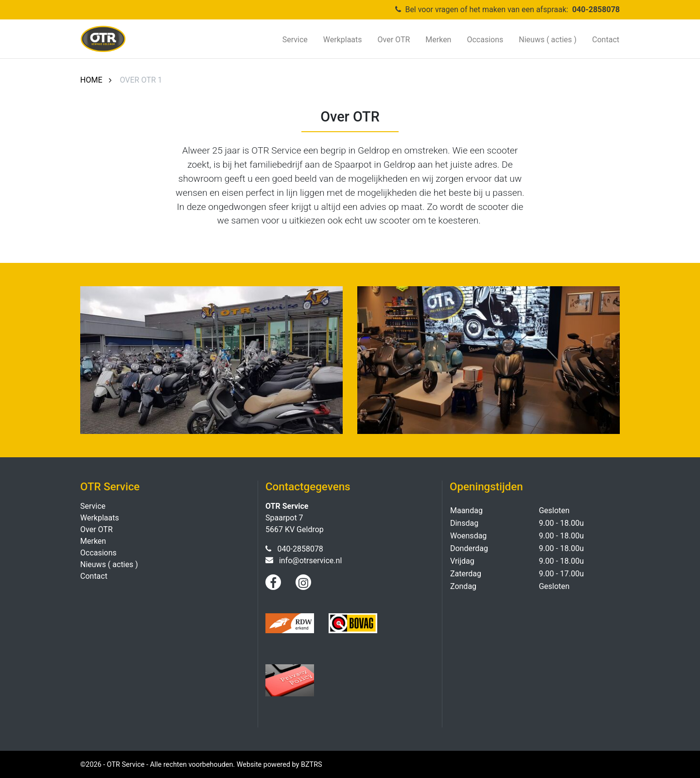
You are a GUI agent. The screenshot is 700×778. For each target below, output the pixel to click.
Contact (606, 40)
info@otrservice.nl (310, 561)
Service (295, 40)
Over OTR (394, 40)
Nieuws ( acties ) (548, 40)
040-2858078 (596, 9)
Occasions (485, 40)
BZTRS (312, 765)
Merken (438, 40)
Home (91, 80)
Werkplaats (343, 40)
